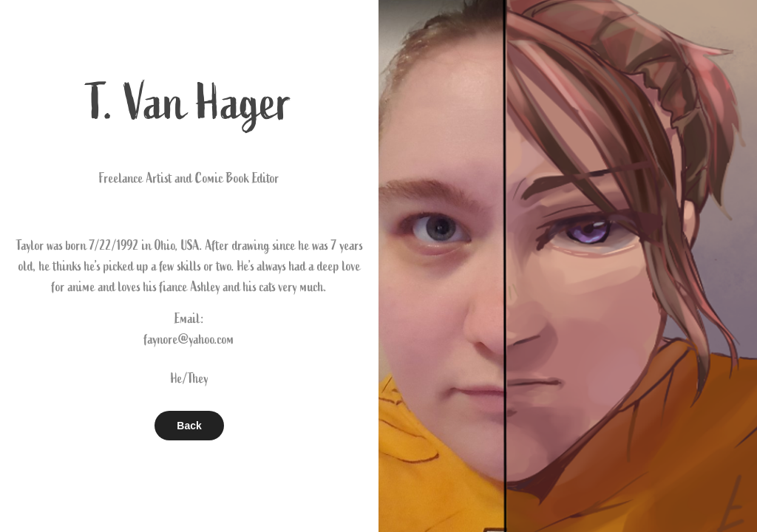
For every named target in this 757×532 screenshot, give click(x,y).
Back (189, 426)
